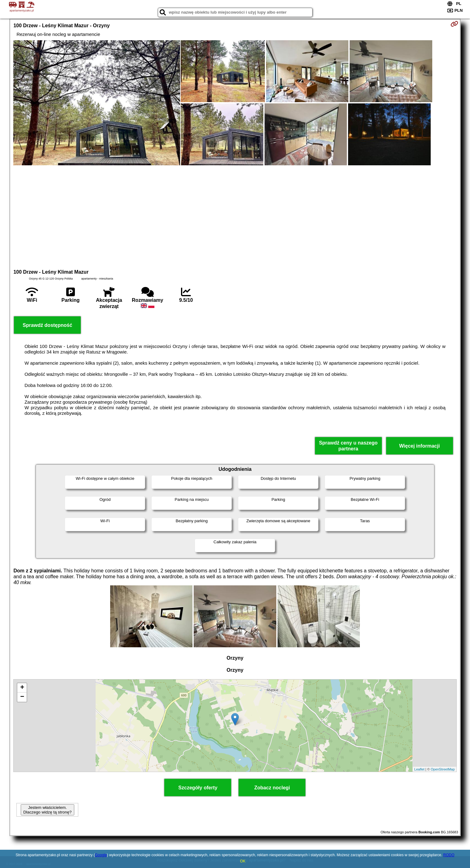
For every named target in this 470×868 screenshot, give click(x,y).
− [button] (22, 697)
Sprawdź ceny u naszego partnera (348, 446)
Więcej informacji (419, 446)
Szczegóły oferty (198, 788)
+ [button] (22, 688)
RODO (449, 855)
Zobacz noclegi (272, 788)
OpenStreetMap (443, 769)
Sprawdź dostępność (47, 325)
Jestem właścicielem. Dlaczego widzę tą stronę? (47, 810)
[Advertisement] (235, 216)
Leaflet (419, 769)
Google (101, 855)
